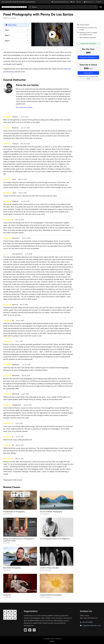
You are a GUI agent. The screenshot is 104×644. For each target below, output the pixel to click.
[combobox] (63, 7)
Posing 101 (7, 595)
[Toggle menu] (101, 7)
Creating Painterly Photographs (51, 595)
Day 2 (7, 35)
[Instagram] (34, 630)
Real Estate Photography (12, 568)
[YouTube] (25, 630)
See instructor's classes (24, 107)
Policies (52, 641)
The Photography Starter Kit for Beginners (55, 539)
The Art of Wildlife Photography (51, 512)
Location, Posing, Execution (49, 568)
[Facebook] (30, 630)
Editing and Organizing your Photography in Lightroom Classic (19, 540)
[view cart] (79, 2)
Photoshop (10, 72)
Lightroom (67, 69)
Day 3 (7, 41)
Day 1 (7, 30)
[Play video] (52, 34)
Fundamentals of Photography (14, 512)
